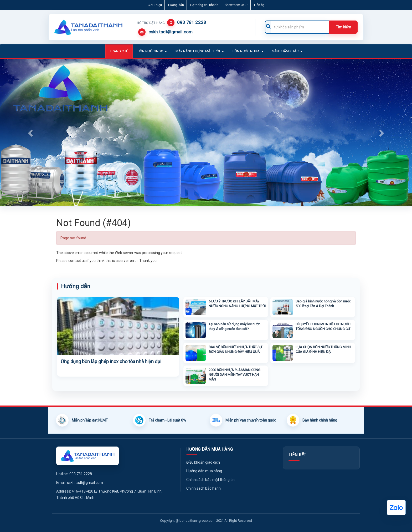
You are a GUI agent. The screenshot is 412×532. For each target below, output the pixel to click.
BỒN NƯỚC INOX (152, 51)
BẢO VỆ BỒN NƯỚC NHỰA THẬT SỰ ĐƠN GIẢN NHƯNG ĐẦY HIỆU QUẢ (235, 349)
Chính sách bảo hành (204, 488)
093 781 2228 (192, 22)
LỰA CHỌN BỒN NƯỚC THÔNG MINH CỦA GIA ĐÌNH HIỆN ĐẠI (323, 349)
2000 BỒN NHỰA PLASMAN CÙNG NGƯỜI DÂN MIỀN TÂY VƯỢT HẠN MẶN (235, 375)
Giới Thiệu (155, 5)
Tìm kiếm (343, 27)
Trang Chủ (119, 51)
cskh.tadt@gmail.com (171, 32)
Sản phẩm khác (287, 51)
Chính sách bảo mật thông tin (210, 480)
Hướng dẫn (176, 5)
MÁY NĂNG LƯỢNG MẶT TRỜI (200, 51)
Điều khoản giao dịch (203, 462)
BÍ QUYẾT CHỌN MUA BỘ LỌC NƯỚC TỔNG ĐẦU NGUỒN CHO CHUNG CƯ (323, 326)
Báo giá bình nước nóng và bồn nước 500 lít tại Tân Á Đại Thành (323, 304)
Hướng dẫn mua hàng (204, 471)
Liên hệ (259, 5)
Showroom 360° (236, 5)
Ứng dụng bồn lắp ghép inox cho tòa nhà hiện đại (111, 361)
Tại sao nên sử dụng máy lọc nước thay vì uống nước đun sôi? (234, 326)
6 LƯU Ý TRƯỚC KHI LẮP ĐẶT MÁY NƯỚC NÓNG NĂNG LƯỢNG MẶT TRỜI (237, 304)
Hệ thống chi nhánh (204, 5)
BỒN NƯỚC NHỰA (248, 51)
